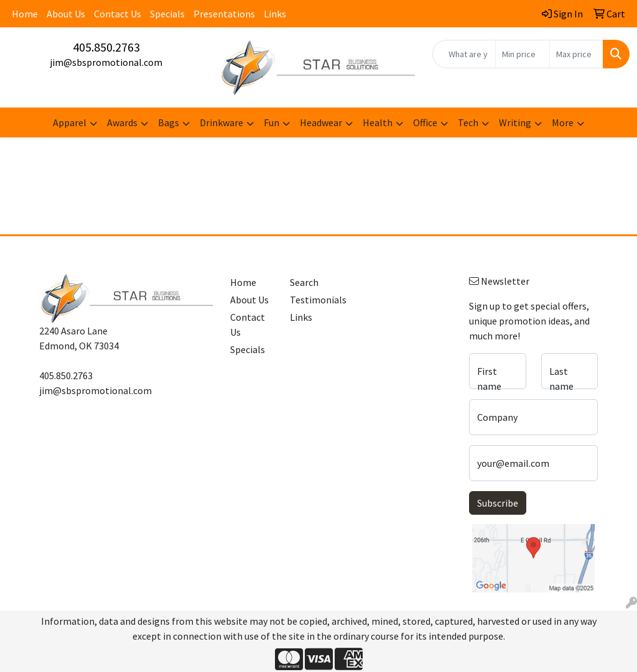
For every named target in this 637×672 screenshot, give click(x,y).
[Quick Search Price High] (576, 54)
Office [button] (425, 122)
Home (25, 14)
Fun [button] (272, 122)
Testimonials (312, 300)
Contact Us (118, 14)
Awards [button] (122, 122)
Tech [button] (468, 122)
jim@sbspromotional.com (106, 62)
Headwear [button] (321, 122)
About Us (66, 14)
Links (275, 14)
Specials (167, 14)
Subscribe (498, 503)
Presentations (224, 14)
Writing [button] (515, 122)
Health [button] (378, 122)
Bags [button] (169, 122)
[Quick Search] (464, 54)
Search (304, 282)
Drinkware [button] (221, 122)
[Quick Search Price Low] (522, 54)
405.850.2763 (106, 47)
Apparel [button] (70, 122)
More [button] (563, 122)
